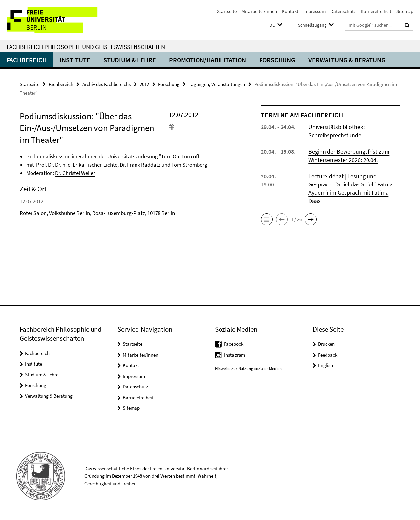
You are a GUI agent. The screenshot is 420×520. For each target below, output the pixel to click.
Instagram (235, 355)
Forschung (277, 60)
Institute (75, 60)
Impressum (314, 11)
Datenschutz (343, 11)
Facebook (234, 344)
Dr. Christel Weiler (75, 173)
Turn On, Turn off (180, 156)
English (325, 365)
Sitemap (405, 11)
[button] (276, 25)
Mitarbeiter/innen (259, 11)
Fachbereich (27, 60)
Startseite (227, 11)
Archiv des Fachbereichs (106, 84)
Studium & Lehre (130, 60)
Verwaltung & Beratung (347, 60)
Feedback (328, 355)
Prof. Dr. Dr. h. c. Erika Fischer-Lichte (77, 165)
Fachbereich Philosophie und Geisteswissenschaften (86, 47)
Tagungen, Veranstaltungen (217, 84)
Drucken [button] (326, 344)
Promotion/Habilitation (208, 60)
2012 (144, 84)
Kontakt (290, 11)
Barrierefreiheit (376, 11)
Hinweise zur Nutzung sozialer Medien (248, 368)
